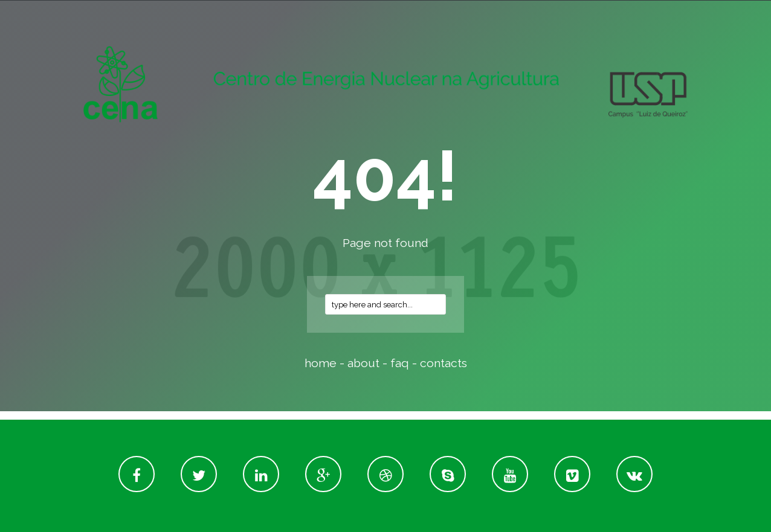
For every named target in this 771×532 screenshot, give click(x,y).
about (363, 363)
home (321, 363)
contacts (444, 363)
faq (400, 363)
